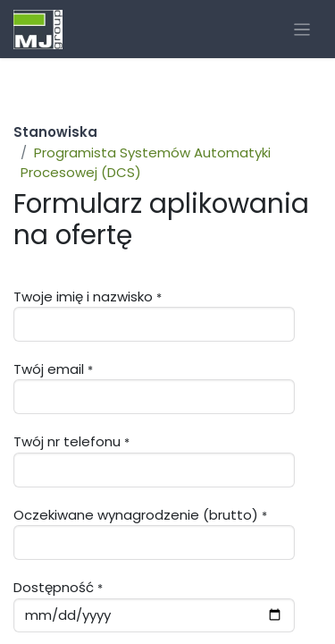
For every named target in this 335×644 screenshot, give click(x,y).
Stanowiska (55, 132)
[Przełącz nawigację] (302, 29)
